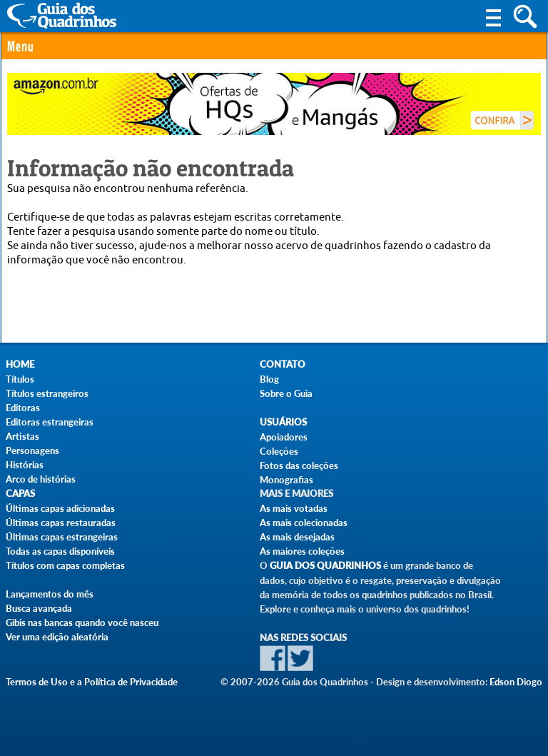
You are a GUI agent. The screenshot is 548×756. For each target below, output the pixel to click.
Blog (269, 379)
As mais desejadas (297, 537)
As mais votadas (294, 508)
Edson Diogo (516, 682)
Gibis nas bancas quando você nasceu (82, 623)
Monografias (286, 480)
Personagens (32, 450)
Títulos (20, 379)
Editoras (23, 408)
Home (20, 364)
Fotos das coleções (299, 465)
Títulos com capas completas (65, 565)
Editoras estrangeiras (50, 422)
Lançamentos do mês (50, 594)
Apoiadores (284, 437)
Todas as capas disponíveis (60, 551)
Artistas (22, 436)
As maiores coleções (302, 551)
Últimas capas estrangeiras (62, 537)
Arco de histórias (41, 479)
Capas (20, 494)
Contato (283, 364)
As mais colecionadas (304, 523)
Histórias (25, 465)
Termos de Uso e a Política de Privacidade (92, 682)
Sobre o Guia (286, 393)
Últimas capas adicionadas (60, 508)
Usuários (283, 422)
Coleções (279, 451)
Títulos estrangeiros (47, 393)
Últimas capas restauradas (61, 523)
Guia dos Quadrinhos (325, 566)
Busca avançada (39, 608)
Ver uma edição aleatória (57, 637)
